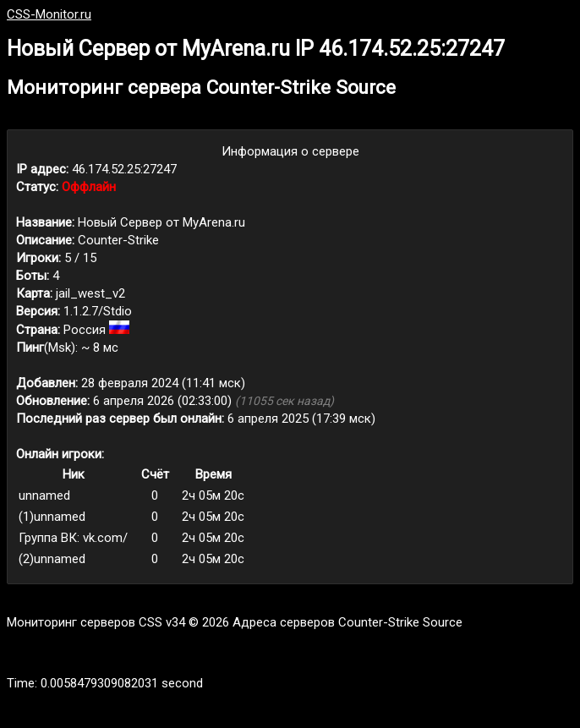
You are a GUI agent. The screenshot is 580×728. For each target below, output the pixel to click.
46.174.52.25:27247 (124, 169)
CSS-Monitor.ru (49, 14)
